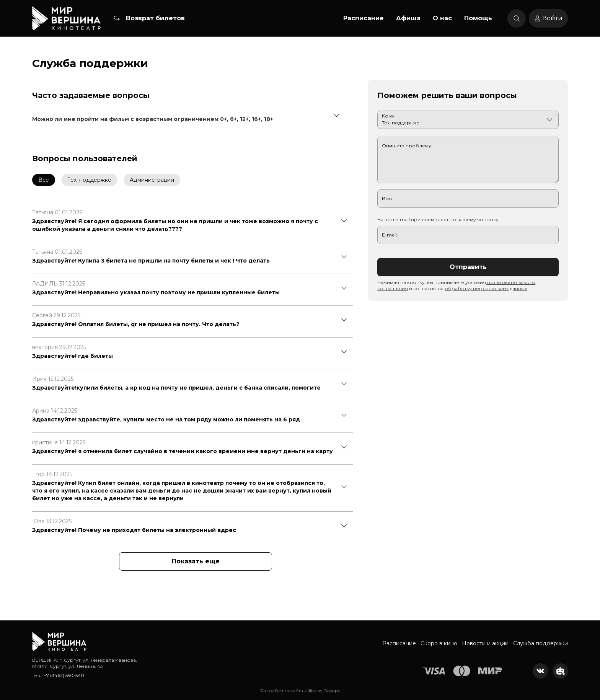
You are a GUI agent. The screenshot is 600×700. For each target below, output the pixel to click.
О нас (442, 18)
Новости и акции (485, 643)
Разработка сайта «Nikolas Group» (300, 691)
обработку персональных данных (486, 288)
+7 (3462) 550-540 (64, 675)
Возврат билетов (155, 18)
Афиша (408, 18)
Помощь (478, 18)
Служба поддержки (540, 643)
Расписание (364, 18)
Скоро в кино (439, 643)
